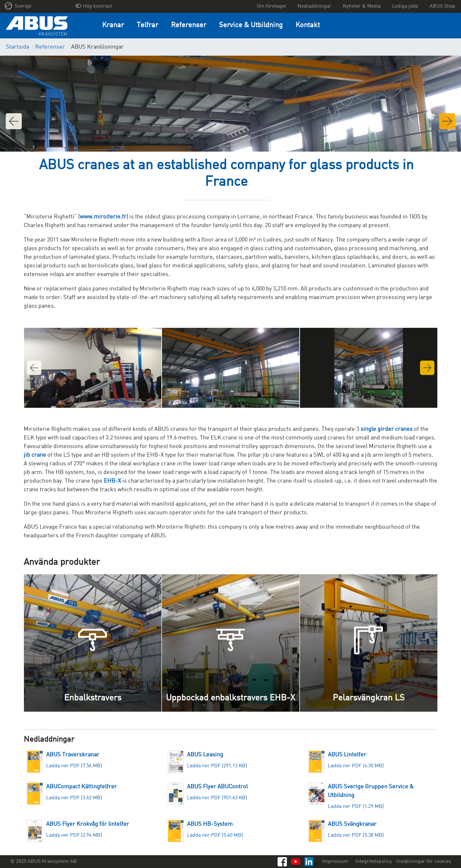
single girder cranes (387, 429)
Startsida (17, 47)
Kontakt (308, 25)
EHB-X (112, 481)
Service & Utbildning (251, 25)
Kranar (113, 25)
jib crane (35, 455)
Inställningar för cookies (424, 862)
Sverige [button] (18, 6)
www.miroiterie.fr (103, 217)
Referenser (189, 25)
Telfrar (147, 25)
